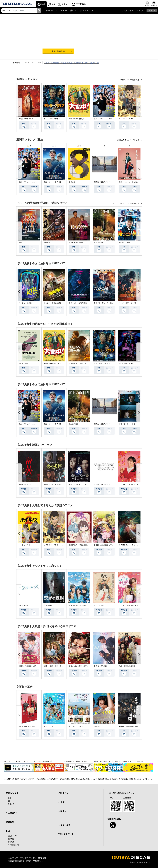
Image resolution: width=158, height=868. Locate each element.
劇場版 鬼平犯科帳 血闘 (129, 726)
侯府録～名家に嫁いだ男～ (28, 666)
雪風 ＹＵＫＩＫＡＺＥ (53, 182)
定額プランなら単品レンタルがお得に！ (107, 761)
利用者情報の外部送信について (130, 779)
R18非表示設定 (13, 845)
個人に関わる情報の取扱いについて (84, 779)
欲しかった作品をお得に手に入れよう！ (47, 761)
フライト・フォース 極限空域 (105, 303)
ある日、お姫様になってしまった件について (110, 545)
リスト (147, 6)
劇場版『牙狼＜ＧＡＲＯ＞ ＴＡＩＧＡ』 (34, 119)
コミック (65, 4)
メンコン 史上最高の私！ (129, 605)
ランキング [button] (85, 11)
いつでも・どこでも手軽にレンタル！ (17, 761)
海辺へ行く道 (49, 726)
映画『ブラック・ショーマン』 (105, 119)
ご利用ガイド (127, 11)
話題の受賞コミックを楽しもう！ (135, 761)
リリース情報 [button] (67, 11)
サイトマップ (147, 779)
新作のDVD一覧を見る (130, 80)
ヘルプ (140, 11)
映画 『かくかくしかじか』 (130, 182)
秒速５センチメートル (127, 424)
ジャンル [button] (50, 11)
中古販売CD (81, 4)
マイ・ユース (23, 605)
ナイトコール (23, 363)
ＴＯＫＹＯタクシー (76, 242)
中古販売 (11, 842)
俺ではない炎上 (125, 242)
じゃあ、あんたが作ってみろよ (105, 484)
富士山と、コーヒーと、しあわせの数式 (83, 726)
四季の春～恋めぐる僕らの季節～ (81, 605)
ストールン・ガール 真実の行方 (81, 363)
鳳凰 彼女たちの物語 (127, 666)
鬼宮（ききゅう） (100, 605)
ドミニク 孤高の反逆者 (53, 303)
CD (53, 4)
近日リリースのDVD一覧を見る (126, 203)
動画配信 (10, 822)
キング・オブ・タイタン (128, 303)
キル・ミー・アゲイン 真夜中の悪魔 (57, 119)
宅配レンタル (13, 836)
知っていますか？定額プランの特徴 (76, 761)
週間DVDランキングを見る (128, 140)
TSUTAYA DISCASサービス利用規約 (33, 779)
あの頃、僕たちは (100, 666)
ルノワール (98, 726)
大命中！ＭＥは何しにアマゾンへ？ (82, 119)
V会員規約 (16, 779)
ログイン (154, 6)
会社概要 (7, 779)
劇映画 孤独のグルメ (102, 182)
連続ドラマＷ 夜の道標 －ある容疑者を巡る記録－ (63, 484)
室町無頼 (47, 242)
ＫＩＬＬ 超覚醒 (25, 303)
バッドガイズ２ (24, 545)
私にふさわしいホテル (27, 726)
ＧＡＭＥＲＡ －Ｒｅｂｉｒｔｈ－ (132, 545)
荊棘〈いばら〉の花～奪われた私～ (57, 666)
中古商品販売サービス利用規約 (59, 779)
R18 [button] (151, 11)
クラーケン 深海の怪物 (78, 303)
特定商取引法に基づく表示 (108, 779)
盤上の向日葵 (99, 242)
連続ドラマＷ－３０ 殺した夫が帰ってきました (87, 484)
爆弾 (20, 242)
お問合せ (62, 811)
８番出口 (72, 182)
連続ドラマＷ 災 (25, 484)
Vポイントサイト (66, 834)
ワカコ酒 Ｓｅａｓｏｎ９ (129, 484)
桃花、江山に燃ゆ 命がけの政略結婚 (83, 666)
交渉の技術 (48, 605)
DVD (43, 4)
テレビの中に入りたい (127, 363)
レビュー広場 (64, 825)
